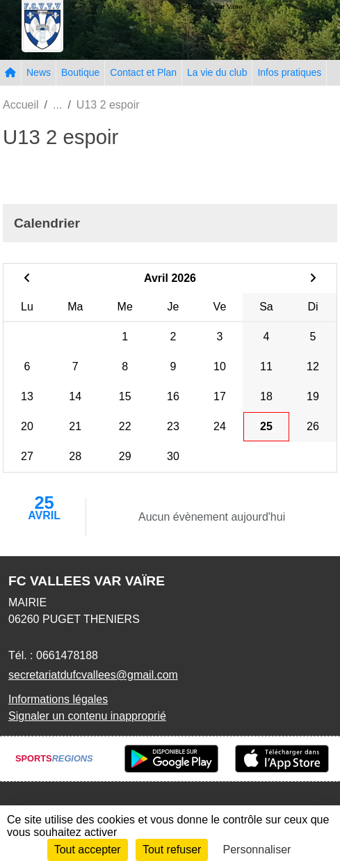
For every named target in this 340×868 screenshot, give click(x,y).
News (39, 72)
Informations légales (58, 699)
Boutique (80, 72)
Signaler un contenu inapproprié (87, 716)
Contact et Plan (143, 72)
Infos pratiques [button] (289, 72)
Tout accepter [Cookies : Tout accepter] (88, 850)
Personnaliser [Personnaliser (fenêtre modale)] (257, 850)
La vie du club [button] (217, 72)
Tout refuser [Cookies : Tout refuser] (172, 850)
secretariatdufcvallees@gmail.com (93, 675)
